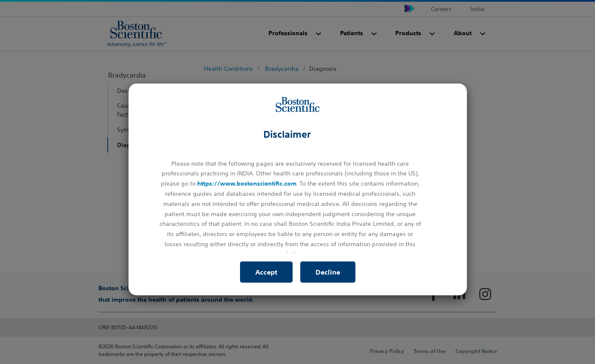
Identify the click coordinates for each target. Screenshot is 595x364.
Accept (266, 272)
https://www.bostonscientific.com (247, 183)
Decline (328, 272)
